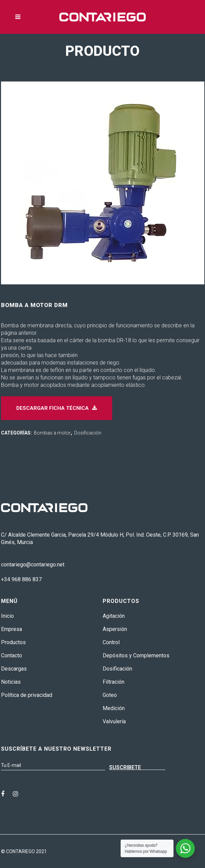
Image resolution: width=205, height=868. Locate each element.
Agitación (114, 616)
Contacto (12, 655)
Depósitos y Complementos (136, 655)
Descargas (14, 669)
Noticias (11, 682)
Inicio (7, 616)
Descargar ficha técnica (57, 408)
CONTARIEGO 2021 (26, 851)
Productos (13, 642)
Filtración (114, 682)
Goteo (110, 695)
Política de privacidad (27, 695)
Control (111, 642)
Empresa (12, 629)
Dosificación (88, 433)
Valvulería (114, 721)
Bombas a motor (52, 433)
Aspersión (115, 629)
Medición (114, 708)
